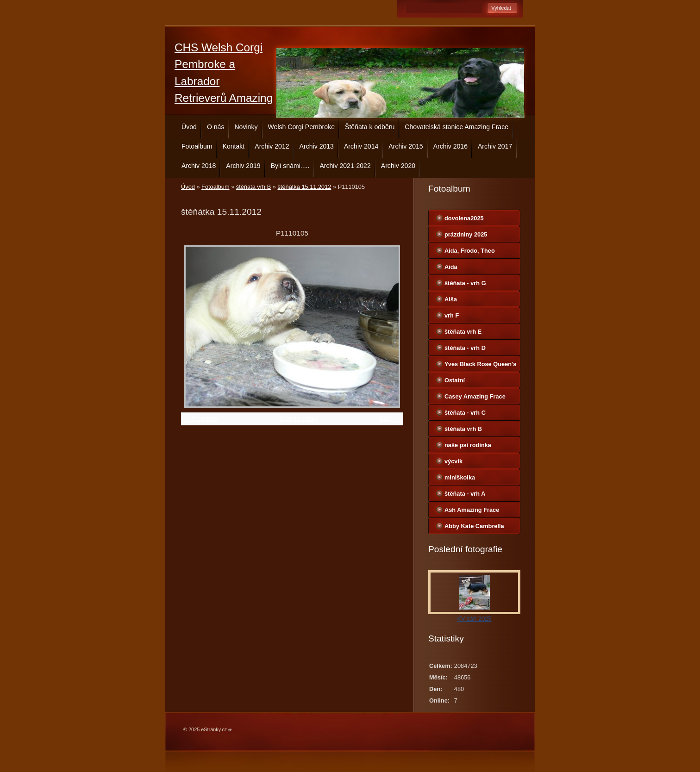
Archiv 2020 (398, 166)
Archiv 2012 (272, 146)
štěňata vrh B (253, 187)
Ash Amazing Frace (472, 510)
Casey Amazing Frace (475, 396)
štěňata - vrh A (465, 494)
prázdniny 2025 (466, 234)
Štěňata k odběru (370, 127)
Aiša (451, 299)
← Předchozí (201, 419)
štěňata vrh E (463, 332)
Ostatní (455, 380)
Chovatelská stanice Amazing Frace (456, 127)
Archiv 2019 (243, 166)
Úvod (189, 127)
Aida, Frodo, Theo (470, 251)
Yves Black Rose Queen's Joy (480, 366)
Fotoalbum (197, 146)
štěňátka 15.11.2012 (304, 187)
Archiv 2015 (406, 146)
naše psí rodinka (468, 445)
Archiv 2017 (495, 146)
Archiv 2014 (361, 146)
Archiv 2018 (199, 166)
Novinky (246, 127)
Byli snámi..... (290, 166)
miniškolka (460, 477)
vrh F (452, 315)
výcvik (453, 461)
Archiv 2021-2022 (345, 166)
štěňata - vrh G (465, 283)
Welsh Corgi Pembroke (302, 127)
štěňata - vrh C (465, 413)
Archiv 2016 (450, 146)
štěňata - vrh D (465, 348)
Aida (451, 267)
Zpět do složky (299, 419)
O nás (216, 127)
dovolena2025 (464, 218)
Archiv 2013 (317, 146)
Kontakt (234, 146)
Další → (390, 419)
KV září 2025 (475, 619)
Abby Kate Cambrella (474, 526)
